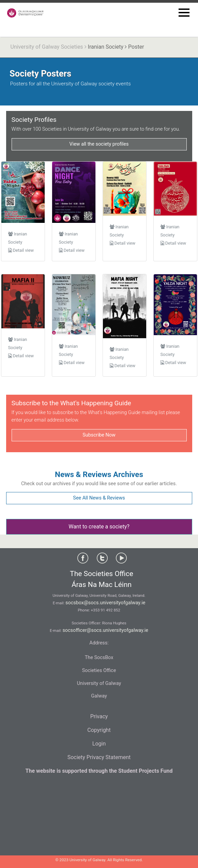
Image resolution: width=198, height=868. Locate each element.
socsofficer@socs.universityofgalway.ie (105, 630)
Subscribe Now (99, 435)
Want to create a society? (99, 527)
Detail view (21, 250)
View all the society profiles (99, 144)
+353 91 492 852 (106, 610)
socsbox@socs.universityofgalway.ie (105, 603)
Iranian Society (106, 47)
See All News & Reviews (99, 498)
